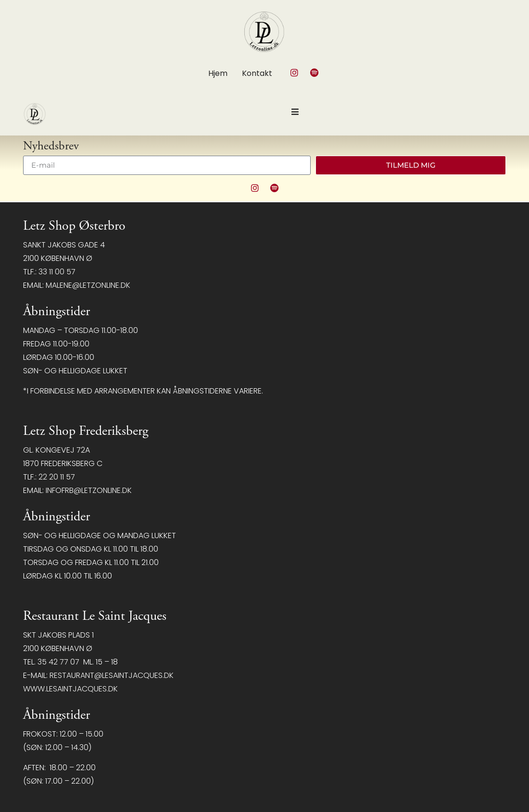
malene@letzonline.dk (88, 285)
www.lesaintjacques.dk (70, 689)
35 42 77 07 (58, 662)
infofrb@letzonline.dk (89, 490)
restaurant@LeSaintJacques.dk (112, 675)
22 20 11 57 (57, 477)
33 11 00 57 (57, 272)
